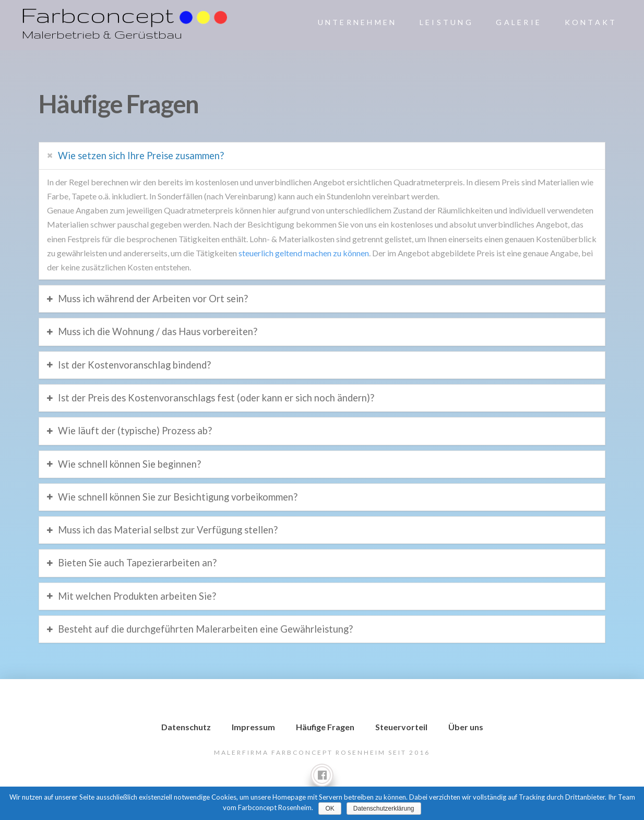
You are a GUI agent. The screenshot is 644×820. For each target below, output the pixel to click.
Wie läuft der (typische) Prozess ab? (135, 431)
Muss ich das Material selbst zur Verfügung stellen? (168, 530)
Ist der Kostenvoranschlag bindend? (134, 365)
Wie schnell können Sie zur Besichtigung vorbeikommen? (178, 497)
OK (330, 809)
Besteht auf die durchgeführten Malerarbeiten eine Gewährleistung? (205, 629)
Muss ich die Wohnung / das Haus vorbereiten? (158, 331)
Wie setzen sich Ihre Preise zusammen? (141, 156)
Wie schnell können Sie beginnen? (129, 464)
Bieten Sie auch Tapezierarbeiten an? (137, 563)
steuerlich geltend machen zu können (304, 253)
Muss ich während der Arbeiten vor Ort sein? (153, 299)
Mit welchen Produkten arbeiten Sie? (137, 596)
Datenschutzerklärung (384, 809)
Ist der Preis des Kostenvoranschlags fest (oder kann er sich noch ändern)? (216, 398)
